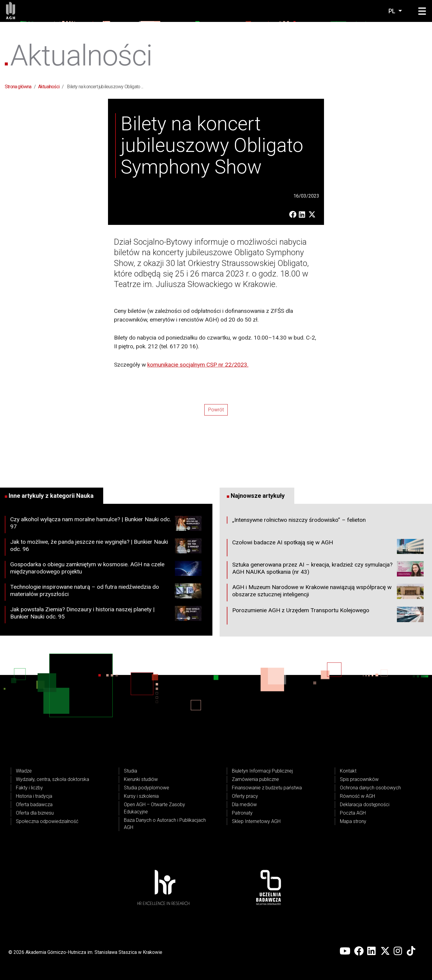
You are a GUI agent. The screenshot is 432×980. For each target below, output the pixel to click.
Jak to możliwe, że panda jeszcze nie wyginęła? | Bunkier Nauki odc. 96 (106, 547)
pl (393, 11)
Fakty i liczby (29, 788)
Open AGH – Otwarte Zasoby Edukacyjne (154, 808)
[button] (422, 11)
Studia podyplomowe (147, 788)
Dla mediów (244, 805)
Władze (24, 771)
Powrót (216, 410)
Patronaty (242, 813)
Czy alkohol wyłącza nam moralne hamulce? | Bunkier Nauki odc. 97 (106, 525)
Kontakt (348, 771)
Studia (130, 771)
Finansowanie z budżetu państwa (267, 788)
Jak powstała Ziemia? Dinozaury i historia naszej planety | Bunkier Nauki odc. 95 (106, 615)
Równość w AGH (357, 796)
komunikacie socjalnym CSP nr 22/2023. (198, 365)
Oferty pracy (245, 796)
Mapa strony (353, 821)
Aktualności (49, 87)
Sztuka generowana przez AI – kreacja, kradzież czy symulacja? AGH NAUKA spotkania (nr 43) (328, 570)
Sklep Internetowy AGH (256, 821)
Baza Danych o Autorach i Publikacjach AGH (165, 824)
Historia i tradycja (34, 796)
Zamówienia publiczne (255, 779)
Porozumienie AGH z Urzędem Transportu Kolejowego (328, 616)
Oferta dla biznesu (35, 813)
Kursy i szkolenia (141, 796)
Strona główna (18, 87)
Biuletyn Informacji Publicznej (262, 771)
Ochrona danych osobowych (370, 788)
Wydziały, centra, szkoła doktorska (52, 779)
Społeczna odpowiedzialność (47, 821)
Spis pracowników (359, 779)
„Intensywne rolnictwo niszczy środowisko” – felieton (299, 520)
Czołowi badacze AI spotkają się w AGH (328, 548)
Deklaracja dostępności (365, 805)
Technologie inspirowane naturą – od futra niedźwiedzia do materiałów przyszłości (106, 592)
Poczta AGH (353, 813)
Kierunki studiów (141, 779)
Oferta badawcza (34, 805)
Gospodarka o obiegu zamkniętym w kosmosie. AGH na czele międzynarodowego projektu (106, 570)
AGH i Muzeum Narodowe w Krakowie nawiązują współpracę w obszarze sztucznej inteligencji (328, 592)
